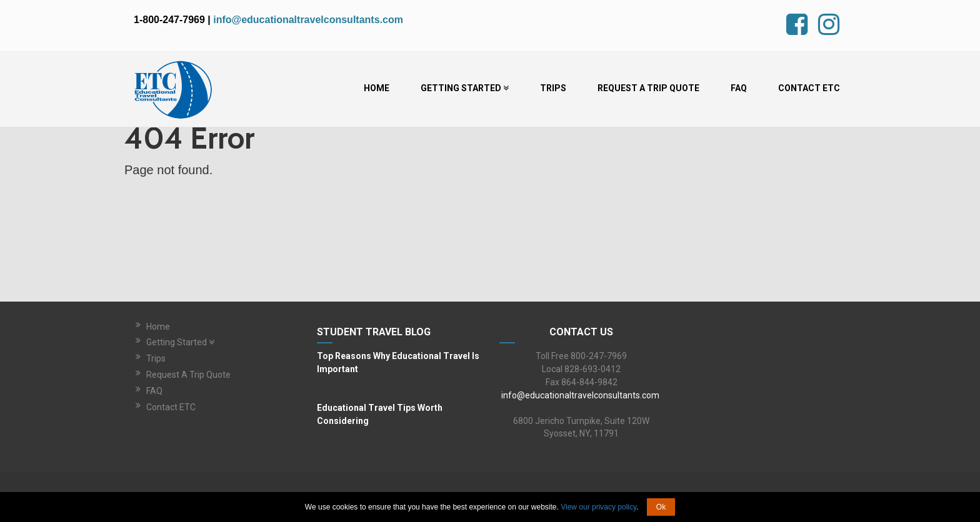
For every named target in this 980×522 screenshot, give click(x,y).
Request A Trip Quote (648, 88)
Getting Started (465, 88)
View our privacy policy (598, 507)
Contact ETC (809, 88)
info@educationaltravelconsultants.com (308, 20)
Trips (553, 88)
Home (377, 88)
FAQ (739, 88)
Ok (661, 507)
